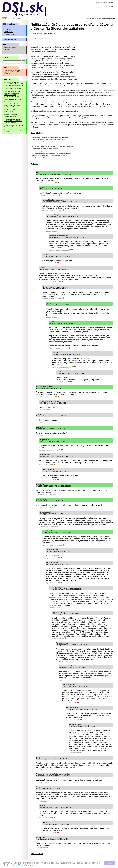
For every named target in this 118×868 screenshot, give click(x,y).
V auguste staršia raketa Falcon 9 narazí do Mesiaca (14, 126)
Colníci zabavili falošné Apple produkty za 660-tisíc (14, 100)
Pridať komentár (37, 853)
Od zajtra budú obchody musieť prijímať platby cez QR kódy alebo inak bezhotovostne (14, 84)
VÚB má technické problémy (13, 89)
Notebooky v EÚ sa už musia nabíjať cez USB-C (13, 111)
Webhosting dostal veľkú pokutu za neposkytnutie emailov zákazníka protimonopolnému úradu (12, 94)
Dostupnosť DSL (10, 29)
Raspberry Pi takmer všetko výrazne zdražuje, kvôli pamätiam (13, 72)
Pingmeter (8, 49)
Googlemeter (8, 52)
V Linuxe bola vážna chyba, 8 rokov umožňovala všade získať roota (49, 139)
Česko (45, 34)
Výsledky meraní (10, 34)
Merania (14, 47)
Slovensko (51, 34)
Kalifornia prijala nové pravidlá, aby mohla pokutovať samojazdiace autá (50, 137)
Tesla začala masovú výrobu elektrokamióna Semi (44, 142)
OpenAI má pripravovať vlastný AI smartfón (12, 115)
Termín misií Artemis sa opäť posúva (13, 131)
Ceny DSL (8, 27)
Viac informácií (26, 865)
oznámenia (49, 102)
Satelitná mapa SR (10, 39)
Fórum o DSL (9, 32)
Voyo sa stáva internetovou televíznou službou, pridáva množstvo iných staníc (13, 105)
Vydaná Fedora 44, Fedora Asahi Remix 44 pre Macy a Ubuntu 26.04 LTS (13, 121)
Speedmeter (8, 47)
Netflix (39, 34)
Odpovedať (39, 183)
